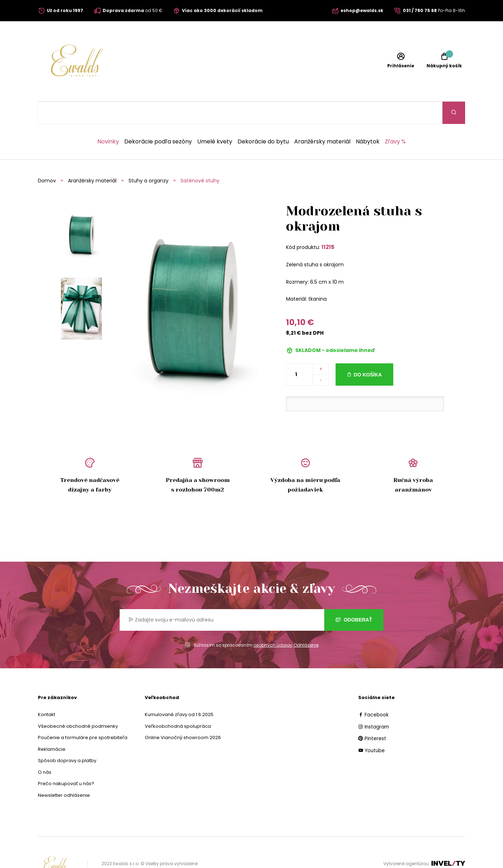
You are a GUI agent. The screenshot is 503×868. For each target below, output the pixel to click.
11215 (328, 225)
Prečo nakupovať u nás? (66, 761)
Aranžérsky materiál (322, 119)
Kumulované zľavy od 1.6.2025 (179, 692)
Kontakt (47, 692)
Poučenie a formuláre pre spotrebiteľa (83, 715)
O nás (45, 750)
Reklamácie (52, 727)
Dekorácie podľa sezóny (158, 119)
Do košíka (368, 352)
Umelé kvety (215, 119)
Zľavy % (395, 119)
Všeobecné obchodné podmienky (78, 704)
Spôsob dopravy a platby (67, 738)
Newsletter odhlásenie (64, 773)
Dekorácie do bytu (263, 119)
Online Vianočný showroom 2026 (183, 715)
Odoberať (354, 597)
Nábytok (368, 119)
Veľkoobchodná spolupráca (178, 704)
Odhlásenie (306, 623)
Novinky (108, 119)
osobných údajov (273, 623)
